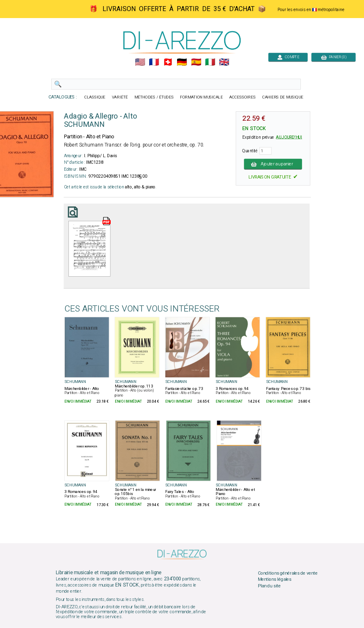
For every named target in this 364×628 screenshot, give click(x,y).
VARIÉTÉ (120, 97)
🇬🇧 (224, 62)
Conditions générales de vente (288, 573)
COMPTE (288, 57)
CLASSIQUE (95, 97)
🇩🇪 (182, 62)
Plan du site (269, 586)
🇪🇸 (196, 62)
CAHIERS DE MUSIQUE (283, 97)
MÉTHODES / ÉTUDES (154, 97)
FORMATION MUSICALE (201, 97)
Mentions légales (275, 580)
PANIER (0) (334, 57)
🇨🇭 (168, 62)
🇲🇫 (154, 62)
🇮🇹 (210, 62)
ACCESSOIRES (242, 97)
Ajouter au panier (273, 164)
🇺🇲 (140, 62)
